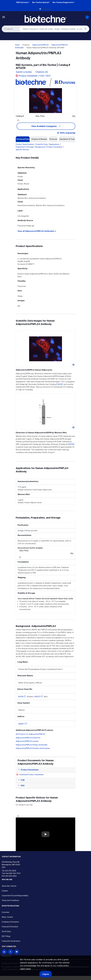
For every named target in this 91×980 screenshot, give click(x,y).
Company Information (10, 922)
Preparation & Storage (25, 147)
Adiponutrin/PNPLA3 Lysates (27, 741)
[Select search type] (10, 29)
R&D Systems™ (23, 2)
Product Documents (55, 147)
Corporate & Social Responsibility (15, 896)
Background (40, 147)
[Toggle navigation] (4, 17)
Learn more (25, 969)
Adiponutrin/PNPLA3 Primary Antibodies (32, 745)
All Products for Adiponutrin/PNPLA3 (30, 734)
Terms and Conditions (10, 900)
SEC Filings (6, 936)
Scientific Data (42, 144)
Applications (54, 144)
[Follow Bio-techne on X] (10, 952)
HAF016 (71, 444)
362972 (37, 697)
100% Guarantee (67, 133)
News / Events (7, 917)
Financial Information (10, 927)
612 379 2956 (11, 871)
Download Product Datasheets (32, 774)
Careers (5, 891)
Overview (5, 912)
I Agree (46, 974)
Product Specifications (25, 144)
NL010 (60, 384)
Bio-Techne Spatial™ (41, 2)
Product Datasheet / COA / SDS (34, 76)
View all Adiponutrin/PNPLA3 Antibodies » (37, 231)
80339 (21, 697)
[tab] (23, 139)
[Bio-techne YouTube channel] (17, 952)
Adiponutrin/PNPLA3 (40, 45)
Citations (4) (42, 72)
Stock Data (6, 931)
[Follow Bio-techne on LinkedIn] (4, 952)
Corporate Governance (11, 941)
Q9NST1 (21, 724)
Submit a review (24, 72)
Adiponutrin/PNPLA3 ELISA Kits (28, 738)
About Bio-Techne (9, 886)
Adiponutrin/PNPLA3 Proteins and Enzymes (33, 748)
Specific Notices (22, 150)
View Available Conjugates (44, 126)
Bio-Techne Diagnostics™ (64, 2)
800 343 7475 (15, 873)
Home (17, 45)
